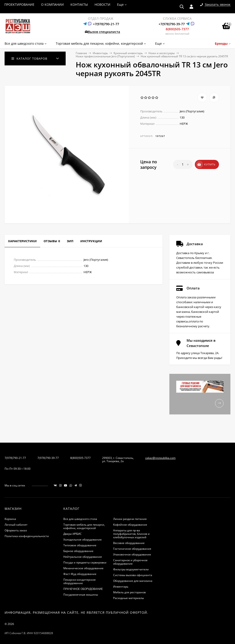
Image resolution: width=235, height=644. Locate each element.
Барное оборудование (78, 551)
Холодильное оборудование (83, 540)
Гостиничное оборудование (132, 549)
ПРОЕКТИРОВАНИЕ (19, 4)
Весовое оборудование (129, 543)
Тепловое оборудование (80, 545)
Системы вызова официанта (133, 575)
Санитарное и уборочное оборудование (130, 562)
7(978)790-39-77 (48, 458)
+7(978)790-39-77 (172, 24)
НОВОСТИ (102, 4)
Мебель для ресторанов (129, 592)
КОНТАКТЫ (79, 4)
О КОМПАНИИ (52, 4)
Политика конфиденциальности (27, 536)
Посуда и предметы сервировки (85, 562)
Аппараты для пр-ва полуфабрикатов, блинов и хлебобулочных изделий (131, 534)
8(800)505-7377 (177, 29)
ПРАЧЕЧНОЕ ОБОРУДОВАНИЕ (83, 589)
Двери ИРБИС (73, 534)
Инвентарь (100, 53)
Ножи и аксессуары (162, 53)
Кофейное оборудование (130, 525)
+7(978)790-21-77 (106, 24)
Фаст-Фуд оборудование (80, 574)
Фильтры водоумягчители (131, 569)
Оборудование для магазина (133, 581)
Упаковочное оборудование (132, 554)
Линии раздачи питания (130, 519)
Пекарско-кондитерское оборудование (80, 581)
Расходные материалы (129, 598)
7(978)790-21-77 (15, 458)
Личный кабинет (16, 525)
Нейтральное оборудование (83, 557)
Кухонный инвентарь (128, 53)
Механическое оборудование (83, 568)
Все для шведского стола (80, 519)
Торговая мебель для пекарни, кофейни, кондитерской (84, 526)
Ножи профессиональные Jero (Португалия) (105, 56)
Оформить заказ (16, 530)
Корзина (10, 519)
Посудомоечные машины (81, 595)
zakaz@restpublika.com (160, 458)
